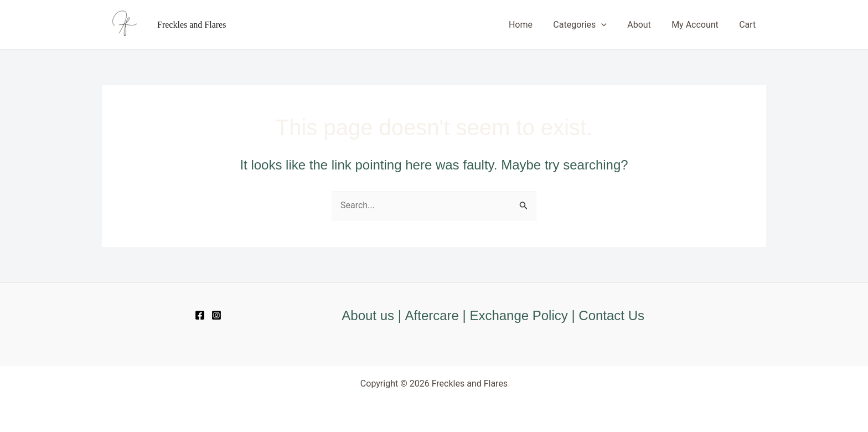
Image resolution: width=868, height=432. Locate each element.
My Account (699, 25)
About (647, 25)
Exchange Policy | (525, 315)
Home (534, 25)
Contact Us (612, 315)
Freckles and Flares (192, 25)
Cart (749, 25)
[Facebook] (200, 315)
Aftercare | (438, 315)
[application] (612, 25)
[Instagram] (216, 315)
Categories (590, 25)
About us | (373, 315)
